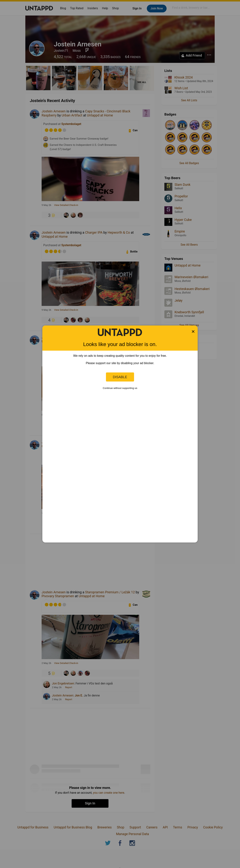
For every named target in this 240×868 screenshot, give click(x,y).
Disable (120, 377)
